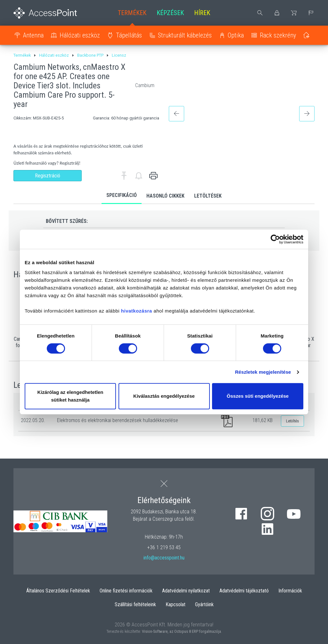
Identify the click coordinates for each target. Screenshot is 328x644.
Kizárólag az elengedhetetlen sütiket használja (70, 396)
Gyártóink (204, 604)
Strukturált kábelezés (185, 35)
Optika (236, 35)
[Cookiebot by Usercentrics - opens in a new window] (275, 239)
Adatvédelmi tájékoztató (244, 591)
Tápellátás (129, 35)
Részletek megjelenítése (263, 372)
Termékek (132, 13)
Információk (290, 591)
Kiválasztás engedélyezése (164, 396)
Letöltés (292, 421)
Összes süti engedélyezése (258, 396)
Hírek (202, 13)
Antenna (33, 35)
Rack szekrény (278, 35)
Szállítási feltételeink (135, 604)
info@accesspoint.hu (164, 558)
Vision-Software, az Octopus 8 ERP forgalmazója (181, 631)
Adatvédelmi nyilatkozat (186, 591)
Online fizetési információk (126, 591)
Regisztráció (48, 176)
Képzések (170, 13)
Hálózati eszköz (80, 35)
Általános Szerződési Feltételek (58, 591)
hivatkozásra (137, 311)
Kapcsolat (176, 604)
